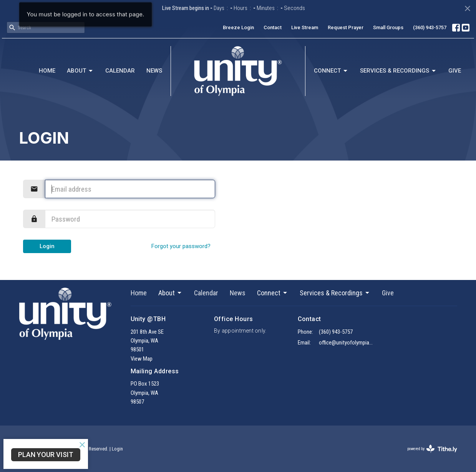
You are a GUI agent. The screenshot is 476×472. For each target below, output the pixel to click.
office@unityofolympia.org (346, 343)
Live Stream (305, 27)
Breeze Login (238, 27)
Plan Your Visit (46, 455)
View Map (142, 359)
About (80, 71)
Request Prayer (346, 27)
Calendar (120, 71)
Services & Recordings (398, 71)
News (154, 71)
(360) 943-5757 (430, 27)
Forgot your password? (181, 246)
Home (47, 71)
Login (47, 246)
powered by (432, 449)
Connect (331, 71)
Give (455, 71)
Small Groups (388, 27)
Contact (273, 27)
